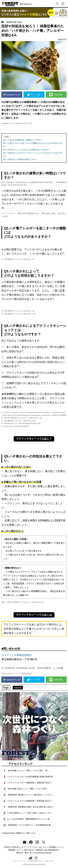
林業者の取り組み (15, 22)
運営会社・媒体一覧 (24, 853)
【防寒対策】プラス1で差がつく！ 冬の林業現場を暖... (30, 825)
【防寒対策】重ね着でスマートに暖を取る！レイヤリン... (31, 795)
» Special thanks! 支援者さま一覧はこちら (19, 833)
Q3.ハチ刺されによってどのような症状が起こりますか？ (27, 150)
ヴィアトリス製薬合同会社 (17, 655)
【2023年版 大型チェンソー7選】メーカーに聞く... (28, 789)
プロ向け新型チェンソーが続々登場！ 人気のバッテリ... (30, 813)
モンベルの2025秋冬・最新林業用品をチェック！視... (29, 819)
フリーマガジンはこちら (37, 847)
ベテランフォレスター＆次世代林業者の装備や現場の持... (31, 777)
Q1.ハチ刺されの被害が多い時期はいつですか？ (23, 140)
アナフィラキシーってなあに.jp (34, 615)
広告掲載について (55, 847)
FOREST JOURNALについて (15, 847)
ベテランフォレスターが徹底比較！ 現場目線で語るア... (30, 783)
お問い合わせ (29, 850)
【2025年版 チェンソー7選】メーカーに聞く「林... (28, 771)
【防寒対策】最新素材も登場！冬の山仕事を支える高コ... (31, 807)
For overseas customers (43, 853)
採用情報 (39, 850)
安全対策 (18, 688)
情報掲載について (15, 850)
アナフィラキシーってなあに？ (34, 439)
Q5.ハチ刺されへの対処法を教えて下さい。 (21, 159)
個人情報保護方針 (51, 850)
